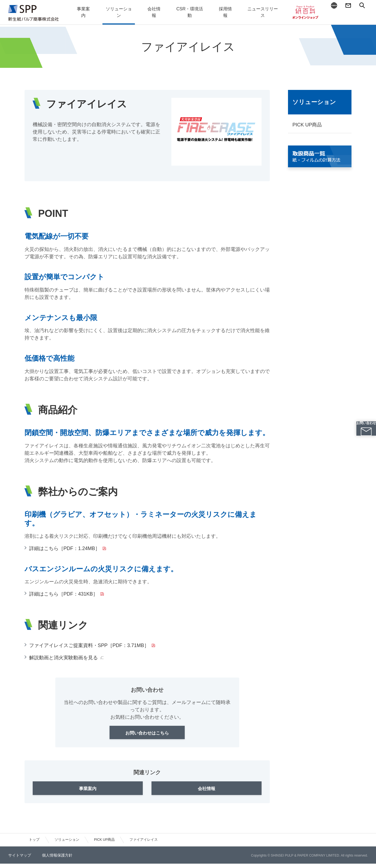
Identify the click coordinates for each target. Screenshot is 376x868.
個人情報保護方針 (57, 860)
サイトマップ (20, 860)
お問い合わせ (362, 440)
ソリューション (314, 102)
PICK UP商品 (307, 125)
